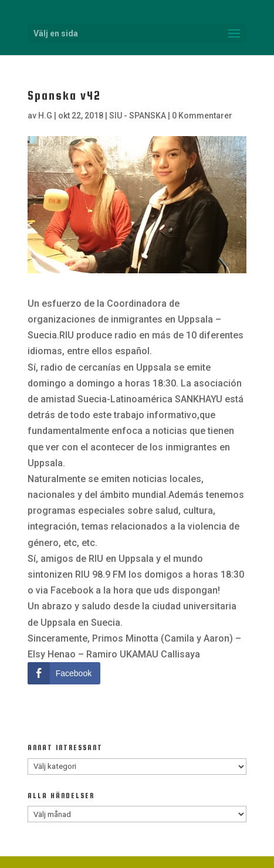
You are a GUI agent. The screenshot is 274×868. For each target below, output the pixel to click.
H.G (45, 116)
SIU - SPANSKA (138, 116)
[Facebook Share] (64, 673)
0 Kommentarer (202, 116)
